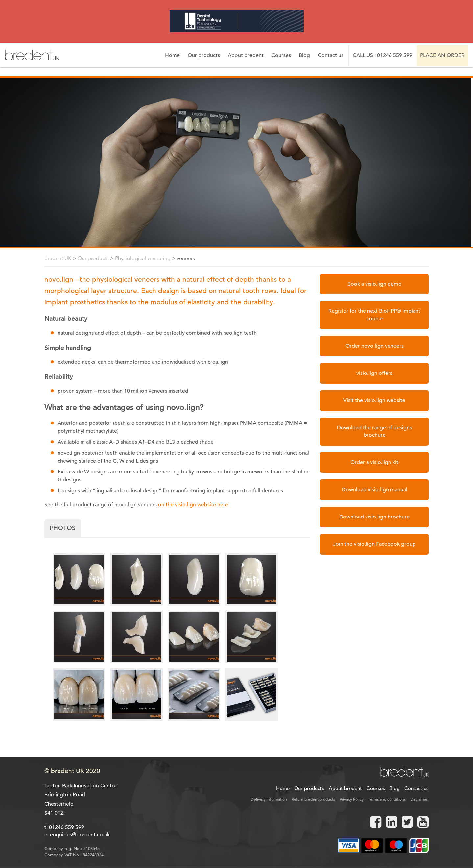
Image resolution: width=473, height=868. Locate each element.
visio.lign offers (374, 373)
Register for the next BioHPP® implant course (374, 315)
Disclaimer (419, 799)
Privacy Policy (352, 799)
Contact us (331, 55)
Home (172, 55)
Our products (204, 55)
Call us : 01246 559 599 (382, 55)
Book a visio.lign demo (375, 284)
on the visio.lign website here (193, 505)
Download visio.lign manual (375, 490)
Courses (281, 55)
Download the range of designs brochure (374, 432)
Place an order (442, 55)
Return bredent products (313, 799)
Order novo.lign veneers (375, 346)
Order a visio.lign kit (374, 462)
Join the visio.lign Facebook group (374, 544)
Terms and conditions (387, 799)
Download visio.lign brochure (374, 517)
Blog (304, 55)
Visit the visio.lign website (374, 400)
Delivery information (269, 799)
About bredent (246, 55)
